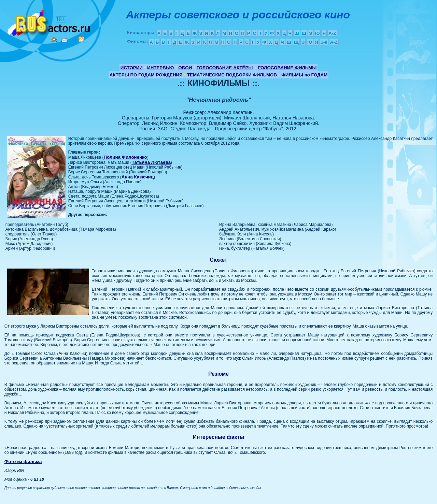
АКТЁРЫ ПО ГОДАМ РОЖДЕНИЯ (146, 75)
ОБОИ (185, 68)
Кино (50, 21)
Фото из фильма (23, 462)
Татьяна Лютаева (151, 162)
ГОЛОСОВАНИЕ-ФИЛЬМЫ (287, 68)
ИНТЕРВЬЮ (160, 68)
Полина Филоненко (125, 157)
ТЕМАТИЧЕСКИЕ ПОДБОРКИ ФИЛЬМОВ (232, 75)
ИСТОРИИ (132, 68)
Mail (64, 40)
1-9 (324, 42)
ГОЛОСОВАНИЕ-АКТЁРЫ (224, 68)
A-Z (332, 33)
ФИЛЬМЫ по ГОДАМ (304, 75)
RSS (81, 39)
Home (54, 40)
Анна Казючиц (138, 177)
